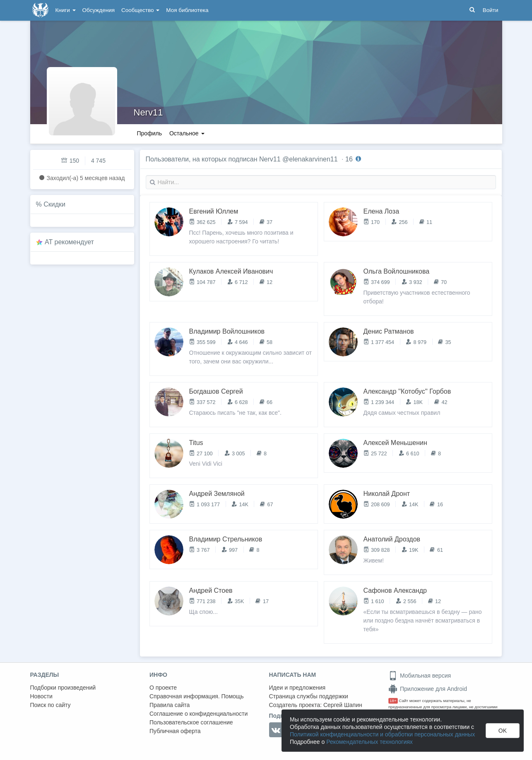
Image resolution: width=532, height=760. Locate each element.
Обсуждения (99, 10)
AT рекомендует (69, 242)
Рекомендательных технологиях (370, 742)
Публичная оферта (175, 731)
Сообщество (140, 10)
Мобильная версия (420, 676)
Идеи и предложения (297, 688)
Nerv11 (148, 112)
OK (503, 731)
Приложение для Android (428, 689)
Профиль (149, 133)
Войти (491, 10)
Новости (41, 696)
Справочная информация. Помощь (197, 696)
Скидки (54, 204)
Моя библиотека (187, 10)
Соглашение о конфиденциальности (199, 714)
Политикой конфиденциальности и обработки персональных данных (382, 734)
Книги (66, 10)
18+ (393, 701)
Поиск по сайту (51, 705)
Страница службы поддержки (309, 696)
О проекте (163, 688)
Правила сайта (170, 705)
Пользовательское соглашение (191, 722)
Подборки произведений (63, 688)
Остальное (187, 133)
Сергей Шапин (343, 705)
